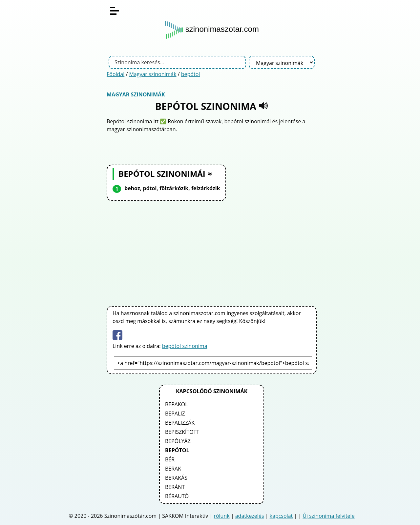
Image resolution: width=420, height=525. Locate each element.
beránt (175, 487)
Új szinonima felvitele (328, 516)
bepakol (177, 404)
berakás (176, 478)
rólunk (221, 516)
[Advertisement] (212, 252)
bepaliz (175, 414)
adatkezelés (250, 516)
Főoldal (115, 74)
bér (170, 459)
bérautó (177, 496)
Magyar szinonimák (153, 74)
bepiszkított (182, 432)
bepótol (191, 74)
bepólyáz (178, 441)
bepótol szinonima (185, 346)
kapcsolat (281, 516)
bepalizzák (180, 423)
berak (173, 469)
